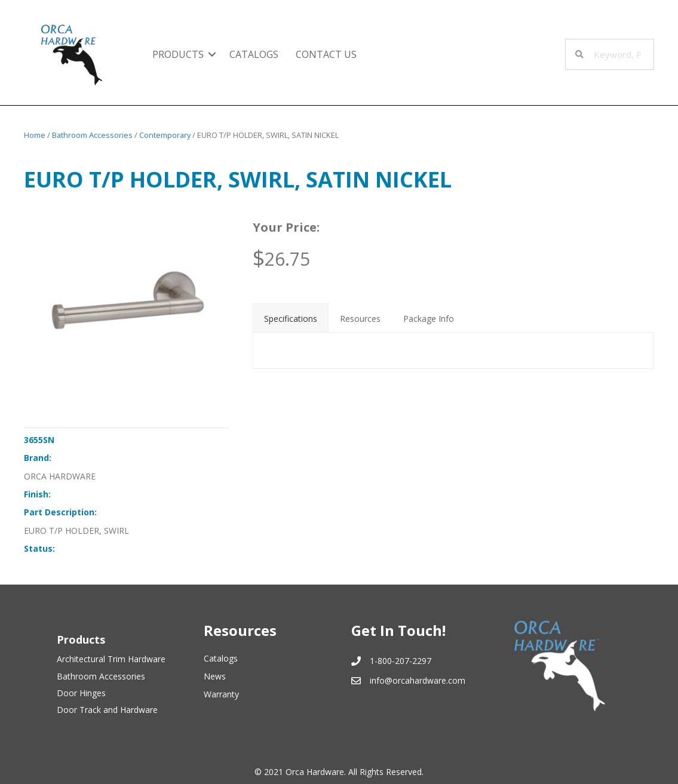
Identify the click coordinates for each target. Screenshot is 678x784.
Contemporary (165, 135)
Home (35, 135)
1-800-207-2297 (401, 661)
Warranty (221, 694)
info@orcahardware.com (418, 680)
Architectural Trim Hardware (111, 659)
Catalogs (254, 54)
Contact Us (326, 54)
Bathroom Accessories (92, 135)
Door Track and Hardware (107, 710)
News (215, 676)
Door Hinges (81, 693)
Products (178, 54)
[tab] (291, 318)
